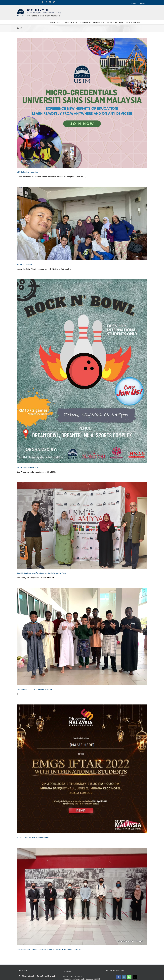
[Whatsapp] (129, 977)
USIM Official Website (73, 976)
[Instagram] (124, 977)
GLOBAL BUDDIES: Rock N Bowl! (28, 467)
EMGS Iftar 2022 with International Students (33, 837)
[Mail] (135, 977)
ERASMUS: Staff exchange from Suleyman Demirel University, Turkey (42, 573)
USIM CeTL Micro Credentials (27, 172)
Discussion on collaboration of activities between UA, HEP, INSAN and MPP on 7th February (50, 949)
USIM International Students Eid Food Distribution (35, 689)
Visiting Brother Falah (25, 264)
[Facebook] (118, 977)
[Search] (144, 22)
